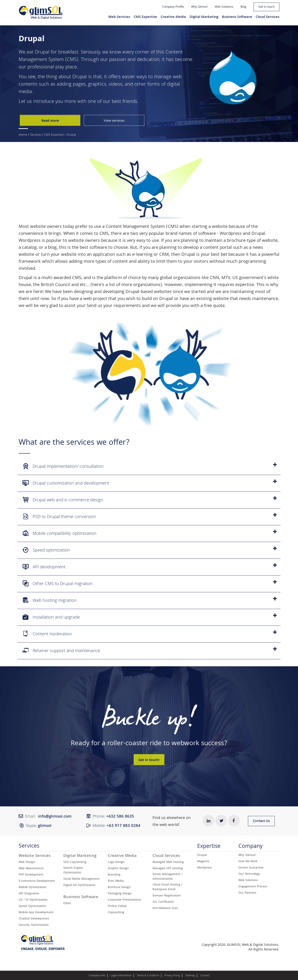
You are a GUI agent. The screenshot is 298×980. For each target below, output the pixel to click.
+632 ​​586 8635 (120, 817)
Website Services (35, 856)
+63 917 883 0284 (124, 826)
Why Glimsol (199, 7)
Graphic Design (118, 869)
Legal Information (121, 976)
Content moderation (149, 634)
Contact (205, 976)
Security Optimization (34, 925)
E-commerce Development (37, 881)
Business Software (237, 17)
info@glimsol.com (55, 817)
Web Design (27, 862)
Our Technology (249, 874)
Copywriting (116, 913)
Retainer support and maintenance (149, 651)
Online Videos (117, 906)
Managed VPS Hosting (168, 869)
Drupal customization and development (149, 483)
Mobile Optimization (33, 888)
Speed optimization (149, 550)
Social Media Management (81, 879)
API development (149, 567)
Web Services (119, 17)
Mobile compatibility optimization (149, 534)
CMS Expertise (145, 17)
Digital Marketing (204, 17)
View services (114, 121)
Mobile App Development (36, 913)
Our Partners (247, 893)
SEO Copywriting (75, 862)
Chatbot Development (34, 919)
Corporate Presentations (125, 900)
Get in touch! (149, 760)
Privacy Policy (172, 976)
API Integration (29, 894)
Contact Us (261, 821)
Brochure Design (119, 888)
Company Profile (173, 7)
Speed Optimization (32, 906)
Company (251, 847)
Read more (50, 121)
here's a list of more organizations (126, 285)
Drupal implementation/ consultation (149, 466)
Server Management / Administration (168, 877)
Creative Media (173, 17)
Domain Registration (167, 896)
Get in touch (266, 7)
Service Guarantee (251, 868)
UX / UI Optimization (33, 900)
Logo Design (116, 862)
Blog (243, 7)
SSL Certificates (163, 902)
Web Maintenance (31, 869)
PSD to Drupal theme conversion (149, 517)
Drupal (42, 52)
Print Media (116, 881)
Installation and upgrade (149, 617)
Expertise (209, 847)
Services (36, 135)
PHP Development (31, 875)
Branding (114, 875)
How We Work (248, 862)
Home (23, 135)
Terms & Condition (148, 976)
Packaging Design (120, 894)
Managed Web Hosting (168, 862)
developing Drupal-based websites (137, 292)
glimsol (45, 826)
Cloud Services (268, 17)
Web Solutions (224, 7)
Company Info (97, 976)
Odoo (67, 904)
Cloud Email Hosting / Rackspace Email (167, 887)
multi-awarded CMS (61, 278)
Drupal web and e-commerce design (149, 500)
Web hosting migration (149, 601)
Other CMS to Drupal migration (149, 584)
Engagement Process (253, 887)
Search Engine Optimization (73, 871)
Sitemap (190, 976)
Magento (203, 862)
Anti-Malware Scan (165, 909)
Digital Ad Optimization (79, 886)
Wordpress (231, 234)
